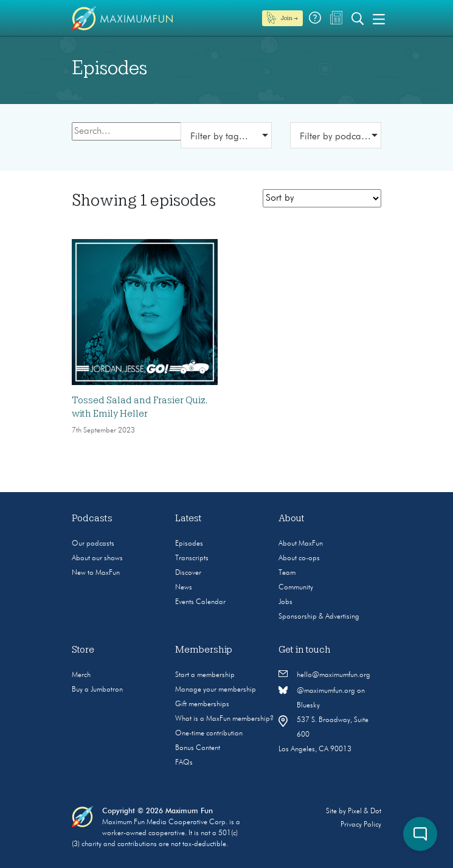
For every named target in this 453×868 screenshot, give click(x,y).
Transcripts (192, 558)
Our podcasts (93, 544)
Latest (188, 518)
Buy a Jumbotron (97, 690)
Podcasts (92, 518)
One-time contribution (209, 734)
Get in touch (305, 650)
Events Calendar (200, 602)
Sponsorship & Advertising (319, 617)
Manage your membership (216, 690)
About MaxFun (301, 544)
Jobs (285, 602)
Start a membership (205, 675)
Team (287, 573)
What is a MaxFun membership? (224, 719)
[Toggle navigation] (379, 18)
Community (296, 588)
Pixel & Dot (365, 811)
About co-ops (299, 558)
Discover (188, 573)
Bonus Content (198, 748)
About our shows (97, 558)
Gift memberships (202, 704)
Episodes (189, 544)
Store (83, 650)
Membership (204, 650)
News (184, 588)
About (292, 518)
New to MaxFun (96, 573)
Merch (81, 675)
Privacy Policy (361, 825)
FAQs (184, 763)
